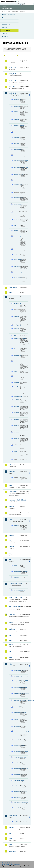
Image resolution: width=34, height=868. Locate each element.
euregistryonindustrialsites (14, 500)
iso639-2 (16, 361)
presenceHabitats (17, 197)
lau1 (10, 636)
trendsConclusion (17, 260)
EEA (10, 2)
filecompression (17, 355)
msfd (10, 658)
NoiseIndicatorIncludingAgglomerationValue (17, 731)
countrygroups (17, 325)
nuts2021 (16, 432)
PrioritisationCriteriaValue (17, 769)
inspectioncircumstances (17, 571)
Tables (4, 21)
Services (5, 33)
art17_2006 (12, 80)
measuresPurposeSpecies (17, 168)
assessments (17, 99)
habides (11, 547)
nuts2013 (16, 419)
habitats (16, 132)
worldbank (12, 851)
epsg (15, 348)
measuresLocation (17, 155)
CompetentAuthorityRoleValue (17, 681)
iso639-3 (16, 372)
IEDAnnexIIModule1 (14, 584)
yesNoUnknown (17, 278)
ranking (16, 230)
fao (10, 513)
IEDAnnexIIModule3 (14, 598)
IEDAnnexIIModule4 (14, 606)
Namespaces (6, 37)
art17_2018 (12, 93)
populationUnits (17, 185)
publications (13, 816)
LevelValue (17, 726)
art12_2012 (12, 67)
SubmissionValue (17, 808)
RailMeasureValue (17, 774)
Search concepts (23, 56)
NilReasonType (17, 396)
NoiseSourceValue (17, 763)
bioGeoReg (17, 106)
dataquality (12, 471)
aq (9, 61)
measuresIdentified (17, 149)
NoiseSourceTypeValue (17, 757)
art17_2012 (12, 87)
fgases (11, 519)
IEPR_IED (12, 614)
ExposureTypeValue (17, 707)
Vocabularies (6, 30)
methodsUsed (17, 180)
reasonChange (17, 236)
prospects (16, 220)
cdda (10, 292)
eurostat (11, 506)
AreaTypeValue (17, 676)
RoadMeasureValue (17, 786)
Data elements (6, 24)
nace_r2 (16, 387)
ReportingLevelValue (17, 780)
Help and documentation (9, 15)
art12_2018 (12, 74)
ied (10, 559)
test (10, 834)
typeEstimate (17, 266)
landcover (12, 629)
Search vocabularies (10, 56)
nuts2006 (16, 406)
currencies (17, 328)
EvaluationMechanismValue (17, 693)
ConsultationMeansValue (17, 688)
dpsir (15, 335)
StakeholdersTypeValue (17, 792)
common (12, 297)
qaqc (15, 225)
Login (20, 4)
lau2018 (11, 645)
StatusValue (17, 797)
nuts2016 (16, 426)
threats (16, 249)
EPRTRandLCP (14, 492)
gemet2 (11, 535)
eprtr (10, 485)
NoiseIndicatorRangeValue (17, 740)
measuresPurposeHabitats (17, 161)
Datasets (5, 18)
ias (10, 553)
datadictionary (14, 465)
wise (10, 845)
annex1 (16, 566)
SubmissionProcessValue (17, 802)
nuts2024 (16, 438)
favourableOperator (17, 125)
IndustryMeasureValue (17, 713)
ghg (10, 540)
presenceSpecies (17, 204)
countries (16, 119)
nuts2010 (16, 413)
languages (16, 382)
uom (10, 838)
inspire (11, 623)
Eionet (9, 12)
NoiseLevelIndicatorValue (17, 751)
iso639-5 (16, 376)
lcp (10, 651)
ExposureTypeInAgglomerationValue (17, 700)
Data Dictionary (15, 12)
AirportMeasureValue (17, 670)
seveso (11, 827)
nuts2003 (16, 400)
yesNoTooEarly (17, 272)
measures (16, 143)
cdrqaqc (16, 112)
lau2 (10, 640)
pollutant (16, 577)
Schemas (5, 27)
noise (11, 664)
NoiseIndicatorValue (17, 746)
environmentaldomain (17, 339)
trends (15, 255)
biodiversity (13, 288)
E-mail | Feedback (7, 863)
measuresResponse (17, 174)
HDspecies (17, 138)
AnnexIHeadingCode (17, 590)
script (15, 452)
